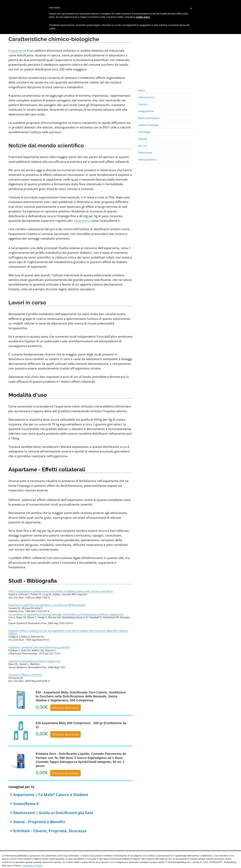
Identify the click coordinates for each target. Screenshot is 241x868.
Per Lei (142, 146)
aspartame (18, 51)
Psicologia (144, 132)
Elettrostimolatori (149, 118)
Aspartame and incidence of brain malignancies (34, 661)
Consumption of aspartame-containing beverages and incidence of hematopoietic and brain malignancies (66, 614)
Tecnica (143, 104)
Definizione (145, 153)
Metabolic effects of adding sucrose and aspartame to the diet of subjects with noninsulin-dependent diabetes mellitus (68, 632)
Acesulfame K (26, 804)
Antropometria (147, 160)
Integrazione (146, 111)
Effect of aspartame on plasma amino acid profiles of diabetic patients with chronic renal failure (61, 591)
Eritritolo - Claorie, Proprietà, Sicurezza (50, 831)
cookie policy (143, 17)
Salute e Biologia (148, 125)
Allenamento (146, 97)
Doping (143, 139)
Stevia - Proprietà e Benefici (39, 822)
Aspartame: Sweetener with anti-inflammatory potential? (39, 647)
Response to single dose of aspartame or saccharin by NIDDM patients (47, 605)
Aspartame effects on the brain (25, 675)
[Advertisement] (166, 65)
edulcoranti (82, 221)
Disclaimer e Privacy (33, 866)
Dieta (141, 90)
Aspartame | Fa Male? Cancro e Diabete (51, 795)
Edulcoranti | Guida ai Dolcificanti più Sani (53, 813)
